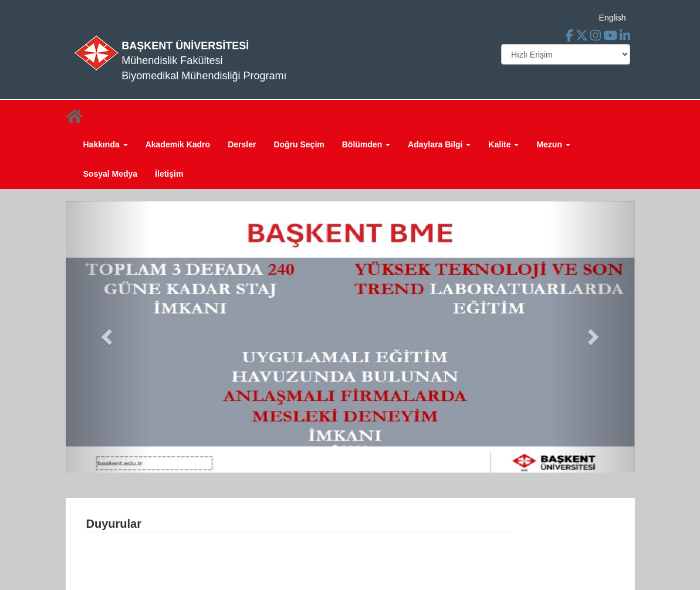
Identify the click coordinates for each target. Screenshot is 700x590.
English (613, 18)
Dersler (242, 144)
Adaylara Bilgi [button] (439, 144)
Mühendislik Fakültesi (172, 60)
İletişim (169, 174)
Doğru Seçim (299, 144)
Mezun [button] (553, 144)
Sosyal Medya (111, 174)
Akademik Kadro (178, 144)
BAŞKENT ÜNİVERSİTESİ (185, 46)
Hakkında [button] (106, 144)
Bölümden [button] (366, 144)
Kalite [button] (503, 144)
